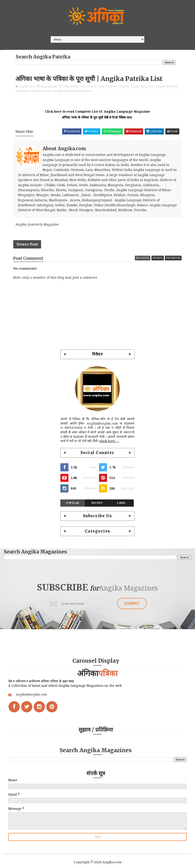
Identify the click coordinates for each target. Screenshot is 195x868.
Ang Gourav (89, 86)
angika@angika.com (32, 694)
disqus (158, 258)
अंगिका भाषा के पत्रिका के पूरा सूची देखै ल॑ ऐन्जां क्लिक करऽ (97, 117)
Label (122, 503)
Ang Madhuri (108, 86)
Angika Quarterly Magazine (72, 91)
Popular (73, 503)
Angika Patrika (41, 91)
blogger (143, 258)
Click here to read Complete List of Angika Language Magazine (97, 112)
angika (124, 86)
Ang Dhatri (71, 86)
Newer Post (27, 244)
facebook (173, 258)
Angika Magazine (142, 86)
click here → (109, 441)
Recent (97, 503)
